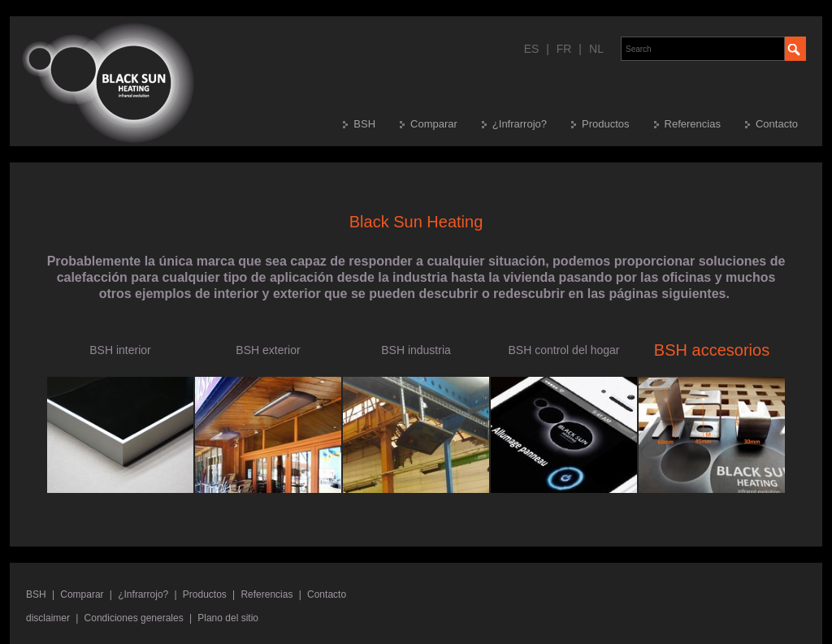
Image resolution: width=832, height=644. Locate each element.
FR (564, 49)
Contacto (777, 124)
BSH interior (120, 350)
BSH (364, 124)
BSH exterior (268, 350)
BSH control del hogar (564, 350)
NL (596, 49)
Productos (606, 124)
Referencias (693, 124)
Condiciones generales (134, 618)
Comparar (434, 124)
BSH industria (416, 350)
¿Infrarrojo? (520, 124)
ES (532, 49)
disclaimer (48, 618)
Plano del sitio (228, 618)
